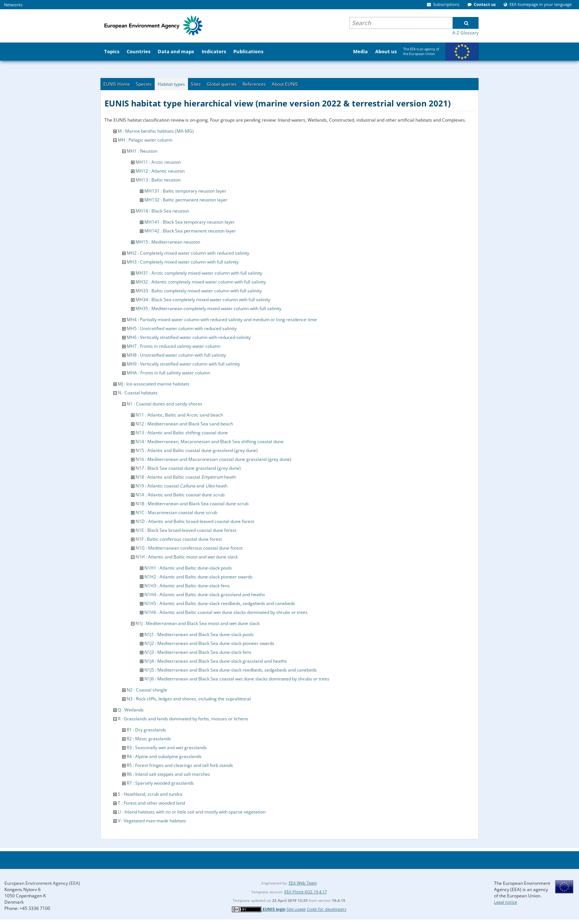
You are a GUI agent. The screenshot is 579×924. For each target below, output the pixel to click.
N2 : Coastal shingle (147, 690)
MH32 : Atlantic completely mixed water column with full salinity (201, 282)
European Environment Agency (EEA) (42, 883)
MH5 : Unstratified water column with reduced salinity (182, 328)
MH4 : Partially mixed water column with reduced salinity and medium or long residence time (222, 320)
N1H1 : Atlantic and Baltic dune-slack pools (188, 568)
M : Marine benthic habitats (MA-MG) (156, 131)
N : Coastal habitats (138, 393)
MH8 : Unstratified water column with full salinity (176, 355)
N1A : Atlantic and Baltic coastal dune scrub (180, 495)
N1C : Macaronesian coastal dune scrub (176, 512)
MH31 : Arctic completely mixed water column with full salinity (199, 273)
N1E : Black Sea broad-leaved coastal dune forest (186, 530)
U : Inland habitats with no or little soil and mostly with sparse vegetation (192, 812)
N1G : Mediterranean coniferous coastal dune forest (189, 548)
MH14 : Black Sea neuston (162, 211)
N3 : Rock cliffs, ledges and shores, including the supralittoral (189, 699)
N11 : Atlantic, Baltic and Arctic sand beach (179, 415)
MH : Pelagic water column (145, 140)
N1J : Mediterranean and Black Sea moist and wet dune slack (198, 623)
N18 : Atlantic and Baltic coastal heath (186, 477)
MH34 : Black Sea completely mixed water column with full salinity (203, 300)
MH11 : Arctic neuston (158, 162)
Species (144, 84)
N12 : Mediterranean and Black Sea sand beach (184, 424)
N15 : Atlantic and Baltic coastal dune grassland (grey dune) (197, 450)
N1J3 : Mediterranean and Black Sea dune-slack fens (198, 652)
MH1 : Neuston (142, 151)
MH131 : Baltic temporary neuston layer (185, 191)
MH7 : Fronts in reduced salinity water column (174, 346)
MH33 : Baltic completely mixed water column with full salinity (199, 291)
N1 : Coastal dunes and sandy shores (165, 404)
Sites (196, 84)
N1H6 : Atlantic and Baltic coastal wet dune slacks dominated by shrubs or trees (226, 612)
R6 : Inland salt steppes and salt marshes (168, 774)
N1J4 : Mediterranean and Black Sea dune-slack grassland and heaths (216, 661)
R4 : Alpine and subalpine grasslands (164, 756)
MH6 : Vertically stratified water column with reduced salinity (189, 337)
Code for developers (327, 909)
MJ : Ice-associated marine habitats (154, 384)
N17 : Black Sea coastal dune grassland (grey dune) (188, 468)
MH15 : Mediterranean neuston (168, 242)
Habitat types (171, 84)
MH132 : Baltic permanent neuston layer (186, 200)
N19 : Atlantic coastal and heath (181, 486)
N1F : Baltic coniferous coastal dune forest (179, 539)
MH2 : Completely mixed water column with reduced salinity (188, 253)
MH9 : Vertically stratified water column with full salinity (183, 364)
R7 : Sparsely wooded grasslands (160, 783)
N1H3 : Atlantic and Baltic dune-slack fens (187, 586)
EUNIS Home (117, 84)
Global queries (222, 84)
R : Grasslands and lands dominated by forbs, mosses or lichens (183, 719)
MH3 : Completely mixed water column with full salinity (183, 262)
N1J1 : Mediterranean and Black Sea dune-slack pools (199, 634)
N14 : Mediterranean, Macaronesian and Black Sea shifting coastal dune (210, 441)
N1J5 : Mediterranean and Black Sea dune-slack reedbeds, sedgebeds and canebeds (231, 670)
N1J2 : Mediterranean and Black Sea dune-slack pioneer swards (209, 643)
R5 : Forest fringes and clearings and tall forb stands (180, 765)
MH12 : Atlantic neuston (160, 171)
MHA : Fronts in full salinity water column (168, 373)
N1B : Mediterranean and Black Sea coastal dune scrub (192, 504)
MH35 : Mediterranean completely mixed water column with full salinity (208, 308)
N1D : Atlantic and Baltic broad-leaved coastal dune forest (195, 521)
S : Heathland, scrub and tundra (150, 794)
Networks (13, 5)
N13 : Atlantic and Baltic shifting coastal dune (182, 433)
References (254, 84)
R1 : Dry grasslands (146, 730)
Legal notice (506, 902)
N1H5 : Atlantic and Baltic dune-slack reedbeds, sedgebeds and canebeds (220, 603)
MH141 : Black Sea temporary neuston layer (190, 222)
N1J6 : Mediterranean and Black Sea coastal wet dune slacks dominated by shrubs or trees (237, 679)
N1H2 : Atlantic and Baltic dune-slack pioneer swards (198, 577)
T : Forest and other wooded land (151, 803)
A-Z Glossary (465, 33)
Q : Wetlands (131, 710)
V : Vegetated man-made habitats (152, 821)
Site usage (296, 909)
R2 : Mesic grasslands (149, 739)
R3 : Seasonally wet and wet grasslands (167, 748)
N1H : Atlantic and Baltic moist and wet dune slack (187, 557)
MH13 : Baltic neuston (158, 180)
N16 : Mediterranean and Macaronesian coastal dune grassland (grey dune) (213, 459)
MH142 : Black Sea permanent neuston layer (190, 231)
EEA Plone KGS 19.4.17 (306, 892)
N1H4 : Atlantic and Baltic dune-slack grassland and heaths (205, 595)
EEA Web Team (303, 883)
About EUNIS (285, 84)
